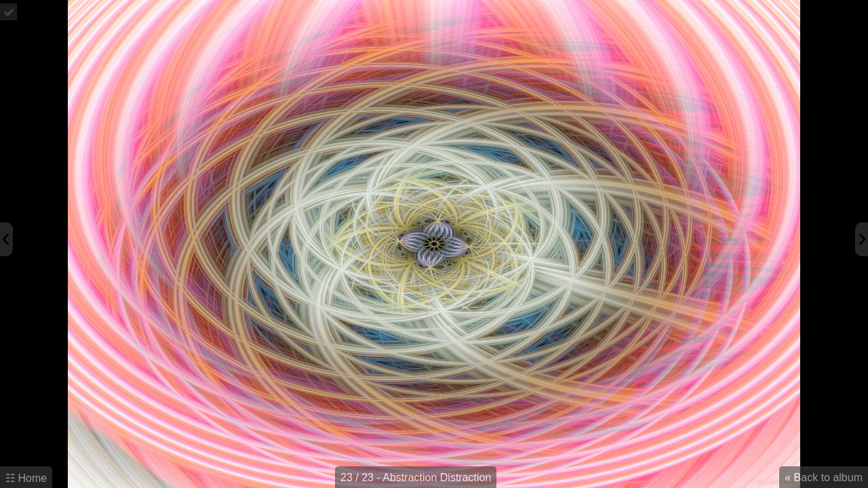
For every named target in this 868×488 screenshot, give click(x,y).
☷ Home (26, 478)
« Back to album (824, 477)
